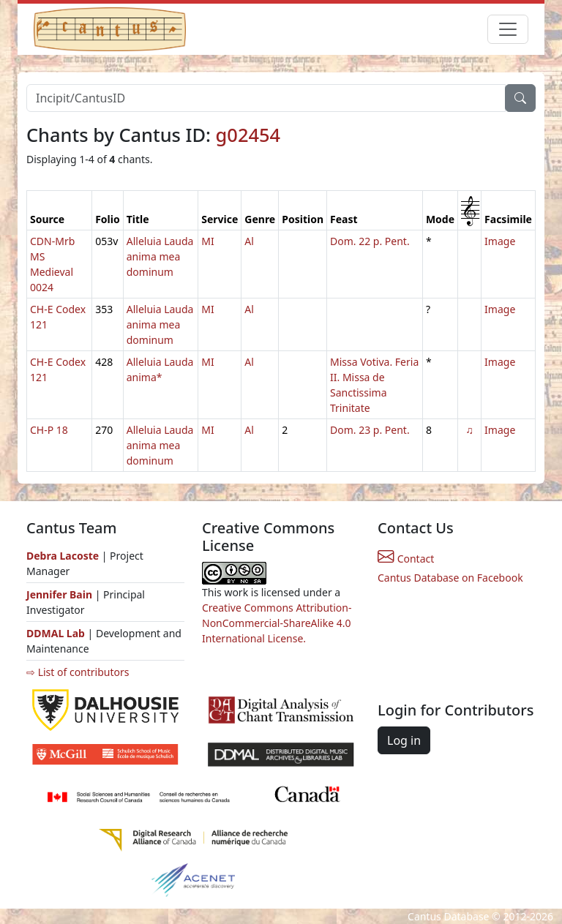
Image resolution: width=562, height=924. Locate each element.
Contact (406, 559)
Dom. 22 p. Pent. (370, 241)
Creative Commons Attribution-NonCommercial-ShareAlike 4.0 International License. (277, 623)
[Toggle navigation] (508, 29)
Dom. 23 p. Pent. (370, 430)
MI (207, 241)
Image (500, 241)
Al (249, 241)
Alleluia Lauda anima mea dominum (160, 256)
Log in (404, 740)
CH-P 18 (49, 430)
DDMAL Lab (56, 633)
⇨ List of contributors (78, 672)
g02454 (248, 135)
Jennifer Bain (61, 594)
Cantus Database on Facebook (450, 578)
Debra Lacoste (63, 556)
